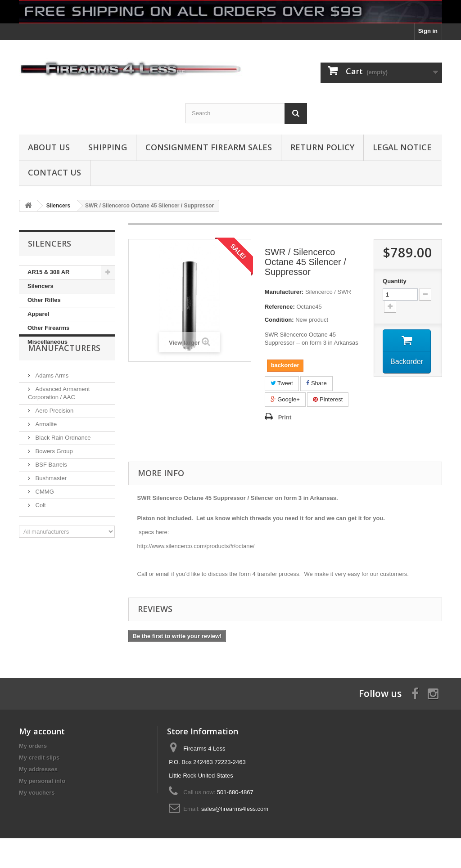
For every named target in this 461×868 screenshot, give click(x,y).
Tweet (282, 383)
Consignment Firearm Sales (209, 147)
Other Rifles (44, 300)
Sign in (428, 31)
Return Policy (322, 147)
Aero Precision (54, 435)
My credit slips (39, 758)
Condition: (279, 320)
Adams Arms (51, 400)
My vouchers (37, 793)
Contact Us (54, 172)
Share (316, 383)
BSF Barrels (50, 489)
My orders (33, 746)
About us (49, 147)
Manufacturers (64, 376)
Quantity (395, 281)
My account (42, 731)
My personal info (42, 781)
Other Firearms (48, 328)
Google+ (285, 399)
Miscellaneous (47, 342)
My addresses (38, 769)
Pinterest (328, 399)
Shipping (108, 147)
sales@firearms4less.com (235, 809)
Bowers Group (53, 476)
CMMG (44, 516)
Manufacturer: (284, 292)
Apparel (38, 314)
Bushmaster (50, 503)
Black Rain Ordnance (62, 462)
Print (285, 417)
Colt (40, 530)
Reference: (280, 307)
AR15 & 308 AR (48, 272)
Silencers (41, 286)
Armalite (45, 449)
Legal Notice (402, 147)
